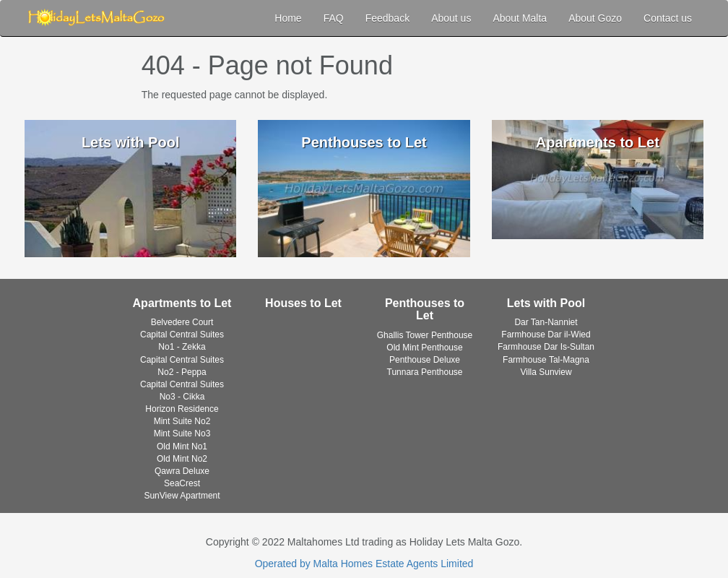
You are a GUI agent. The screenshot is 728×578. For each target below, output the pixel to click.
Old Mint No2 (182, 459)
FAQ (334, 18)
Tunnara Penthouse (425, 372)
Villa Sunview (546, 372)
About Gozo (595, 18)
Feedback (387, 18)
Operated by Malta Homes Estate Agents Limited (364, 564)
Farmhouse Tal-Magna (546, 360)
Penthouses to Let (425, 310)
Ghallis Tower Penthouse (425, 335)
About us (451, 18)
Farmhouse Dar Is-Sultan (546, 347)
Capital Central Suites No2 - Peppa (182, 366)
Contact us (668, 18)
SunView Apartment (182, 496)
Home (288, 18)
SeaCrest (182, 483)
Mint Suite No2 (182, 421)
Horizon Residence (182, 409)
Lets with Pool (546, 303)
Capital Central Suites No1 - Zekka (182, 341)
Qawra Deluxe (182, 471)
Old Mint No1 (182, 447)
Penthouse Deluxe (425, 360)
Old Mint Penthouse (424, 348)
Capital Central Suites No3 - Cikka (182, 391)
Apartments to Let (182, 303)
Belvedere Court (182, 322)
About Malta (520, 18)
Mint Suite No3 (182, 433)
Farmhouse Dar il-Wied (546, 335)
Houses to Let (303, 303)
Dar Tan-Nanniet (546, 322)
